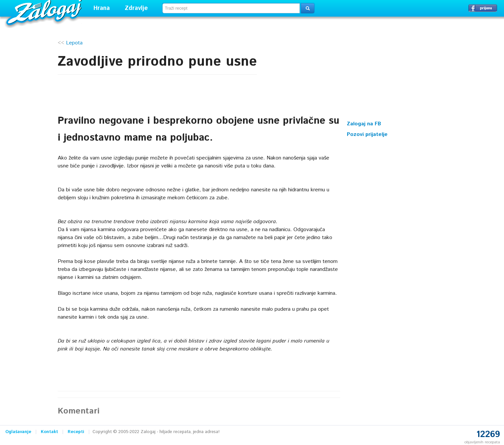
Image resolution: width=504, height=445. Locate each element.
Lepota (74, 43)
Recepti (76, 432)
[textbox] (231, 8)
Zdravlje (136, 8)
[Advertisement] (397, 75)
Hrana (102, 8)
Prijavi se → (483, 8)
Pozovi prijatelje (367, 134)
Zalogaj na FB (364, 124)
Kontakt (49, 432)
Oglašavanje (18, 432)
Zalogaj (45, 12)
